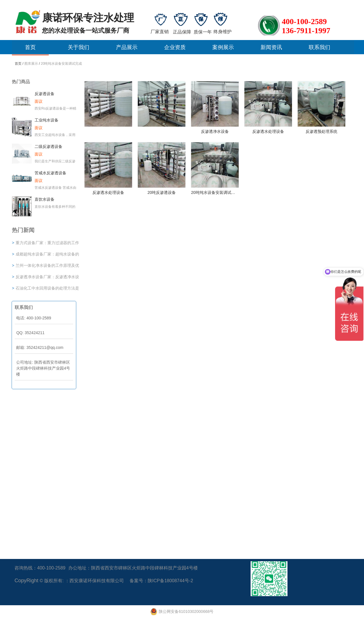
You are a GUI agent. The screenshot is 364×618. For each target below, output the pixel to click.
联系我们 (319, 47)
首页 (30, 47)
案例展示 (223, 47)
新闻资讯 (271, 47)
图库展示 (31, 64)
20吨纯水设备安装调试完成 (61, 64)
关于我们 (79, 47)
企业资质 (175, 47)
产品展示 (127, 47)
